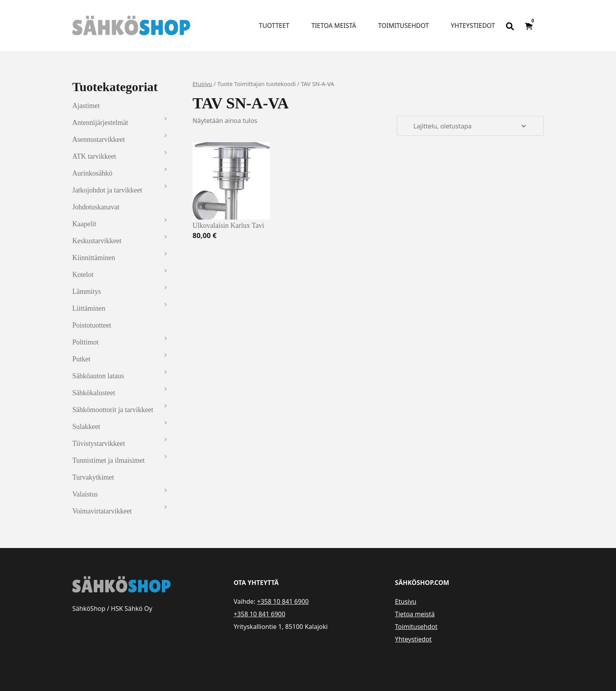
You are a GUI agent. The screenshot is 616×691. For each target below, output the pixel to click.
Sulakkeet (86, 427)
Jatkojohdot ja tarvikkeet (107, 190)
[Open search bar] (510, 26)
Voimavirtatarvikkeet (102, 511)
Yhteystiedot (473, 26)
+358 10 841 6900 (283, 601)
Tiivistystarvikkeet (99, 444)
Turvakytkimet (93, 477)
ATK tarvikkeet (94, 156)
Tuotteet (274, 26)
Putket (81, 359)
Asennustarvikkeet (99, 139)
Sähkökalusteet (94, 393)
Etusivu (202, 84)
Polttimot (85, 342)
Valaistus (85, 494)
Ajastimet (86, 106)
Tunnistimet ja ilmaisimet (108, 460)
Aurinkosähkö (92, 173)
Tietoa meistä (334, 26)
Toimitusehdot (403, 26)
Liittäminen (89, 308)
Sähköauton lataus (98, 376)
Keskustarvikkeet (97, 241)
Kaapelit (84, 224)
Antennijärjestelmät (100, 123)
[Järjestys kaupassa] (470, 126)
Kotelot (83, 275)
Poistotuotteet (92, 325)
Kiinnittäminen (94, 258)
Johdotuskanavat (96, 207)
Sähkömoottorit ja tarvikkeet (113, 410)
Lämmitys (87, 291)
